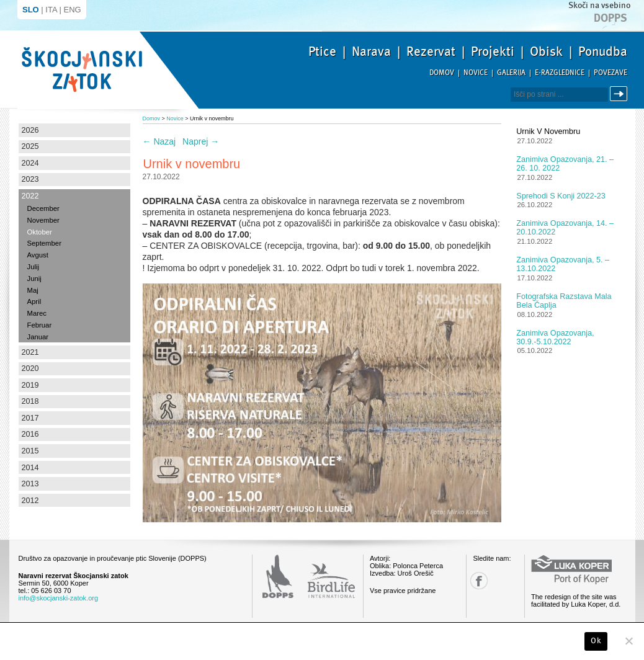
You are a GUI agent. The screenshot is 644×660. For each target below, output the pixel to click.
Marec (37, 313)
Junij (34, 279)
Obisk (546, 51)
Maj (33, 290)
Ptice (322, 51)
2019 (30, 385)
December (43, 208)
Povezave (610, 73)
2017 (30, 418)
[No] (628, 641)
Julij (34, 267)
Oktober (40, 232)
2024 (30, 163)
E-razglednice (560, 73)
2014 (30, 468)
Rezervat (431, 51)
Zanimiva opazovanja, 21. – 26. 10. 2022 (565, 164)
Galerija (511, 73)
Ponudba (603, 51)
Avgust (38, 255)
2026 (30, 130)
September (44, 243)
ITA (51, 10)
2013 (30, 484)
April (34, 301)
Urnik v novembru (548, 132)
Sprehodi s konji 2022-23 (561, 196)
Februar (40, 325)
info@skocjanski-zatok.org (59, 598)
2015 (30, 451)
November (43, 220)
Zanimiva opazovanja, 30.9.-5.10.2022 (555, 337)
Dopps (610, 18)
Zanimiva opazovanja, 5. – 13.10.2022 (563, 264)
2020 (30, 368)
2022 (30, 196)
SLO (31, 10)
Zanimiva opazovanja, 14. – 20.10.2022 (565, 228)
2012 (30, 501)
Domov (442, 73)
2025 (30, 146)
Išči (620, 94)
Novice (476, 73)
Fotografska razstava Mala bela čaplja (564, 301)
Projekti (493, 51)
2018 (30, 401)
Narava (371, 51)
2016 (30, 434)
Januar (38, 337)
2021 (30, 352)
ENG (73, 10)
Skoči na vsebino (599, 5)
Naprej (201, 141)
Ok (596, 641)
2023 (30, 179)
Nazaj (159, 141)
